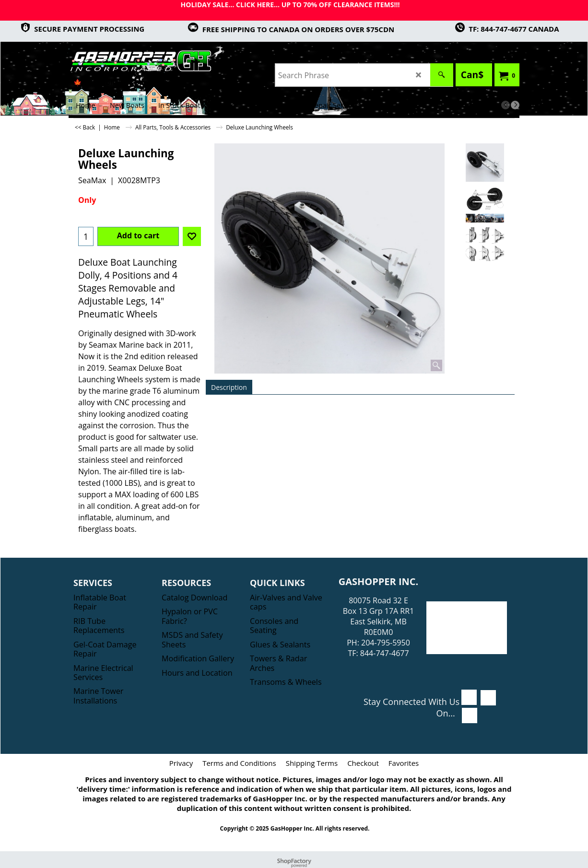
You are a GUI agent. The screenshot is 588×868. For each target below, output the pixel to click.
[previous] (506, 105)
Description (229, 387)
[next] (515, 105)
